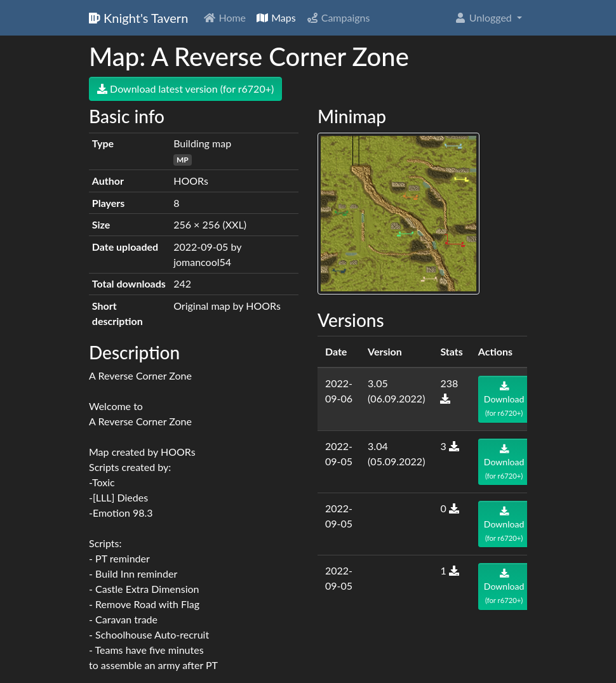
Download (504, 399)
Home (224, 17)
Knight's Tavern (138, 18)
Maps (276, 17)
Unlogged (484, 17)
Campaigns (338, 17)
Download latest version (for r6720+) (185, 89)
